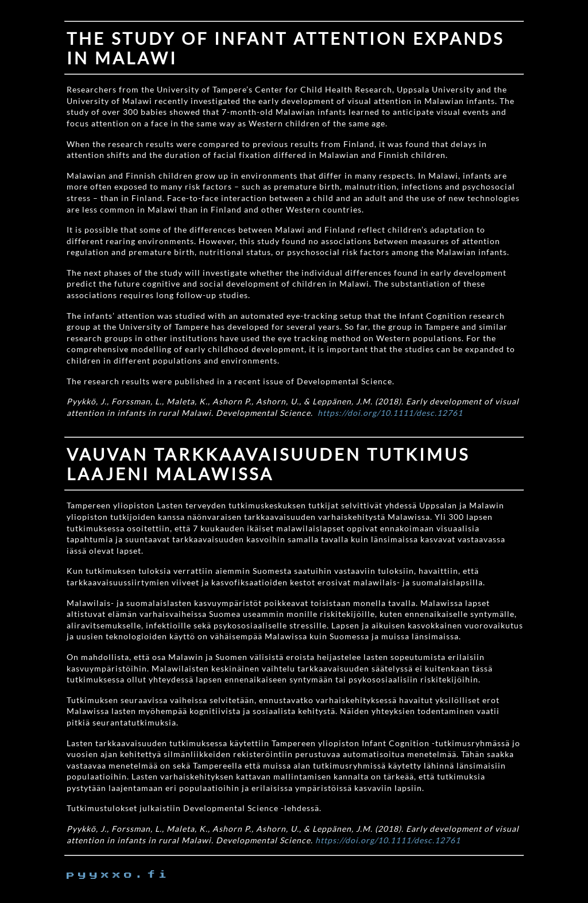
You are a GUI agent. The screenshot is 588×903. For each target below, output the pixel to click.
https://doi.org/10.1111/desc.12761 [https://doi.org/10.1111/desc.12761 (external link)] (390, 413)
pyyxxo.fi (118, 875)
